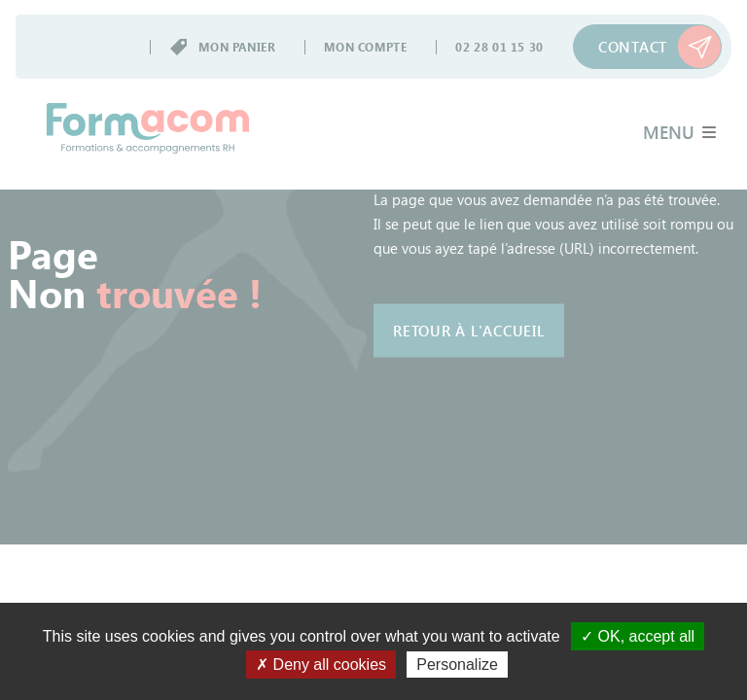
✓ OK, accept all (638, 636)
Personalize (457, 665)
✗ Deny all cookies (321, 665)
